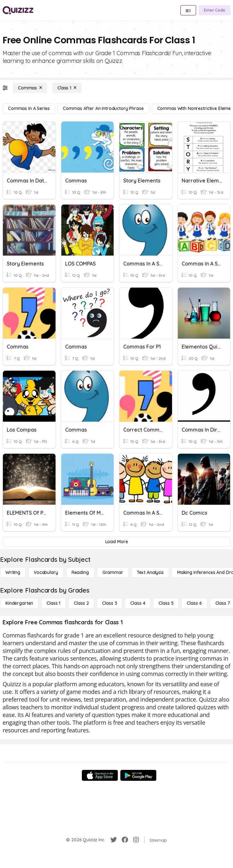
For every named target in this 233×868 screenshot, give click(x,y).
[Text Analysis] (150, 572)
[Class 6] (194, 603)
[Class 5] (166, 603)
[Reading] (80, 572)
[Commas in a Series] (29, 108)
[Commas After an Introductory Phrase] (103, 108)
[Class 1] (67, 88)
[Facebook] (125, 840)
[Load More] (117, 542)
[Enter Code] (215, 10)
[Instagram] (136, 840)
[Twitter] (114, 840)
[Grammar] (113, 572)
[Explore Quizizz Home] (18, 10)
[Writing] (13, 572)
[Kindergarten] (19, 603)
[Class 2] (81, 603)
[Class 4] (138, 603)
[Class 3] (109, 603)
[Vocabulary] (46, 572)
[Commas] (30, 88)
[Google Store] (138, 775)
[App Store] (100, 775)
